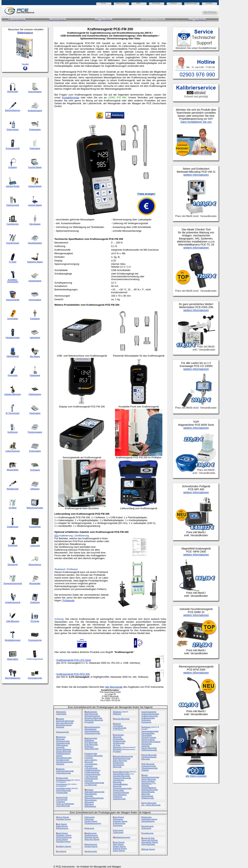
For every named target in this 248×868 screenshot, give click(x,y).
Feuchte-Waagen (91, 821)
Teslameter (146, 746)
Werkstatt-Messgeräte (150, 790)
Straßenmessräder (148, 718)
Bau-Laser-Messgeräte (65, 723)
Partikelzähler (118, 739)
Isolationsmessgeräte (92, 733)
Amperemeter (61, 714)
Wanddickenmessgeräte (150, 777)
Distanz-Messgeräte (64, 751)
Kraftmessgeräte (119, 823)
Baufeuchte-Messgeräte (65, 721)
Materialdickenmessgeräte (94, 792)
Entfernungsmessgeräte (65, 771)
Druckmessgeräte (63, 760)
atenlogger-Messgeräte (61, 738)
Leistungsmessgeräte (92, 774)
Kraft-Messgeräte (91, 744)
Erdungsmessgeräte (63, 773)
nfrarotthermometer (92, 727)
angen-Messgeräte (149, 803)
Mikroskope (89, 804)
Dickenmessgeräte (63, 743)
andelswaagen (91, 833)
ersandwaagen (147, 833)
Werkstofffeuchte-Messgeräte (148, 793)
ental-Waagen (62, 833)
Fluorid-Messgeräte (63, 790)
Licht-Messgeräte (91, 776)
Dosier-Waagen (62, 839)
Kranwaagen (118, 825)
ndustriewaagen (91, 844)
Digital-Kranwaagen (64, 837)
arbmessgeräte (62, 778)
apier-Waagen (119, 842)
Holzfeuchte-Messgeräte (94, 720)
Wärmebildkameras (149, 788)
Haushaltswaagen (91, 835)
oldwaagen (89, 828)
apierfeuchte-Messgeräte (119, 736)
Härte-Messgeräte (91, 714)
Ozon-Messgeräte (120, 728)
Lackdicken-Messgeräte (94, 756)
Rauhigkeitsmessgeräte (122, 758)
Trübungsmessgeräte (149, 750)
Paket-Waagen (118, 844)
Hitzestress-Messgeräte (93, 718)
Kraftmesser (89, 746)
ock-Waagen (61, 824)
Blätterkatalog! (25, 33)
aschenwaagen (147, 826)
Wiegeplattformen (148, 844)
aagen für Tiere (148, 838)
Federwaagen (90, 817)
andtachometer (91, 712)
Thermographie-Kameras (151, 742)
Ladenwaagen (118, 832)
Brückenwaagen (62, 828)
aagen (144, 775)
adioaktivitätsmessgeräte (123, 756)
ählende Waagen (148, 849)
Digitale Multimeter (64, 749)
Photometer (118, 747)
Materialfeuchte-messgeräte (91, 795)
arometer (60, 719)
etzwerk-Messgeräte (121, 719)
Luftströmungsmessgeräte (94, 783)
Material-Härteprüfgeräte (94, 798)
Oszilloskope (118, 726)
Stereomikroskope (120, 795)
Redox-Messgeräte (120, 760)
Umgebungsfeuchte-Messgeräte (149, 758)
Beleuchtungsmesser (64, 725)
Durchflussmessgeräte (64, 762)
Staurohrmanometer (149, 712)
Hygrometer (89, 722)
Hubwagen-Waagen (92, 839)
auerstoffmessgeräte (121, 772)
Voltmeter (145, 770)
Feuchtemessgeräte (64, 780)
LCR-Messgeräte (91, 768)
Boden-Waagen (62, 826)
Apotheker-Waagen (63, 819)
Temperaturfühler (148, 733)
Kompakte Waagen (120, 821)
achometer (146, 727)
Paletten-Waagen (119, 846)
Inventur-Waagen (91, 846)
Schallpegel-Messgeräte (122, 778)
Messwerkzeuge (91, 800)
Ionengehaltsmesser (92, 731)
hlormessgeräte (63, 732)
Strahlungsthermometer (150, 714)
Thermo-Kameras (148, 739)
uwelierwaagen (91, 851)
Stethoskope (118, 797)
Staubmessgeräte (119, 799)
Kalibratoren (89, 740)
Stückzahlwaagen (148, 821)
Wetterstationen (147, 796)
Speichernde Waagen (149, 819)
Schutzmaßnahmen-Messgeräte (120, 785)
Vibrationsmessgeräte (149, 768)
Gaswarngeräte (62, 799)
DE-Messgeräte (148, 764)
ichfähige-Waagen (64, 846)
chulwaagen (146, 817)
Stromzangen (146, 722)
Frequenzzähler (62, 792)
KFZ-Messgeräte (91, 742)
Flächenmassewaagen (93, 823)
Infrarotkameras (91, 729)
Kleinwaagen (118, 819)
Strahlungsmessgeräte (150, 716)
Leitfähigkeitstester (92, 772)
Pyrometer (117, 751)
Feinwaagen (89, 819)
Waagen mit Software (149, 840)
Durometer (60, 764)
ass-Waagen (61, 851)
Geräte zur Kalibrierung (65, 804)
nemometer (61, 712)
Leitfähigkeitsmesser (92, 770)
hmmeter (117, 724)
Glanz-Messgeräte (63, 806)
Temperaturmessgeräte (150, 731)
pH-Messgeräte (119, 743)
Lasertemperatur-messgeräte (91, 765)
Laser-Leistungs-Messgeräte (91, 761)
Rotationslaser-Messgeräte (119, 766)
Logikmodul (35, 546)
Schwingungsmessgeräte (122, 788)
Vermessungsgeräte (149, 766)
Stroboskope (146, 720)
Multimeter (117, 712)
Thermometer (146, 744)
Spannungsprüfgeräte (121, 792)
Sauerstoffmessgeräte (121, 774)
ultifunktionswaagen (122, 837)
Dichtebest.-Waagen (64, 835)
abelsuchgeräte (91, 738)
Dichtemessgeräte (63, 741)
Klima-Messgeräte (92, 749)
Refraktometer (118, 763)
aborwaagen (118, 830)
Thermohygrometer (149, 737)
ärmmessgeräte (91, 753)
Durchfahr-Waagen (63, 841)
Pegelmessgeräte (119, 741)
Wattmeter (145, 785)
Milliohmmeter (90, 806)
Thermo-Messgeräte (149, 748)
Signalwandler (118, 790)
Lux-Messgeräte (91, 785)
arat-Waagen (118, 817)
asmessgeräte (62, 797)
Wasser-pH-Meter (148, 781)
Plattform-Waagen (120, 848)
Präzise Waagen (119, 851)
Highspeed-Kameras (92, 716)
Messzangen (89, 802)
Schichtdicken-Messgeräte (119, 781)
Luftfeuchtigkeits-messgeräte (91, 779)
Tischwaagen (146, 828)
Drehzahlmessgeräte (64, 758)
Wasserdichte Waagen (150, 842)
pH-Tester (117, 745)
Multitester (117, 714)
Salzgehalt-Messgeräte (122, 776)
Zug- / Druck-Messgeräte (151, 805)
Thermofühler (147, 735)
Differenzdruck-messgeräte (62, 746)
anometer (89, 790)
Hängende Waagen (92, 837)
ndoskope (60, 769)
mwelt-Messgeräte (149, 755)
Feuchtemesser (62, 784)
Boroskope (60, 727)
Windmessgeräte (148, 798)
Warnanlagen (147, 783)
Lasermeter (89, 758)
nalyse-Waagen (63, 817)
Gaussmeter (61, 802)
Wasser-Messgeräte (149, 779)
